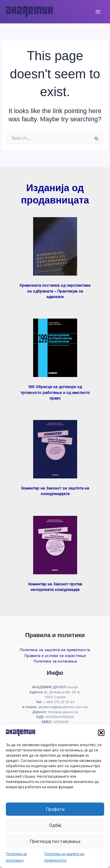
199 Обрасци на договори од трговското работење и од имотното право (55, 392)
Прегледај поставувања (55, 841)
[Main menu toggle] (98, 12)
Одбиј (55, 825)
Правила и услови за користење (55, 656)
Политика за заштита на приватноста (55, 650)
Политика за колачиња (55, 661)
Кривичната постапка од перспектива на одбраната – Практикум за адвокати (55, 291)
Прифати (55, 809)
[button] (101, 733)
